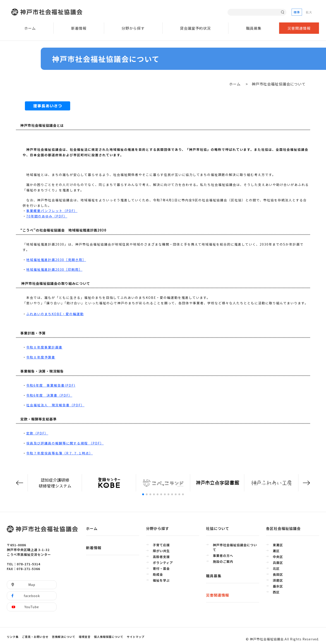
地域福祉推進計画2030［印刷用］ (54, 269)
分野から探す (133, 28)
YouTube (32, 607)
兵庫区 (278, 563)
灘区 (276, 551)
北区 (276, 568)
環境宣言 (85, 637)
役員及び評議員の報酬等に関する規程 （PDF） (65, 443)
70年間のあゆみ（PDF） (47, 216)
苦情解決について (64, 637)
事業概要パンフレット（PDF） (52, 211)
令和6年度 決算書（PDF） (49, 395)
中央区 (278, 557)
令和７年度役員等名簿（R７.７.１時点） (60, 453)
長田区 (278, 574)
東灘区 (278, 545)
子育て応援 (161, 545)
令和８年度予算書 (41, 357)
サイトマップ (136, 637)
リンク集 (13, 637)
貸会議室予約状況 (195, 28)
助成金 (158, 574)
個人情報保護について (109, 637)
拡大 (309, 12)
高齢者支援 (161, 557)
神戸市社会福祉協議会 (48, 12)
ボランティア (163, 563)
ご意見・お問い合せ (35, 637)
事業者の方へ (223, 556)
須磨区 (278, 580)
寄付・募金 (161, 568)
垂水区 (278, 586)
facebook (32, 596)
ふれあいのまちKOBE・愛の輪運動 (55, 314)
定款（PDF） (37, 433)
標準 (297, 12)
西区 (276, 592)
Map (32, 585)
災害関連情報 (299, 28)
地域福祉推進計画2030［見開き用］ (56, 260)
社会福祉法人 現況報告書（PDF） (55, 405)
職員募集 (254, 28)
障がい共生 (161, 551)
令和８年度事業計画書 (44, 347)
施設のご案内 (223, 561)
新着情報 (79, 28)
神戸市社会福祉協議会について (235, 547)
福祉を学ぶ (161, 580)
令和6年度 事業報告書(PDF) (51, 385)
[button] (19, 483)
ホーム (30, 28)
